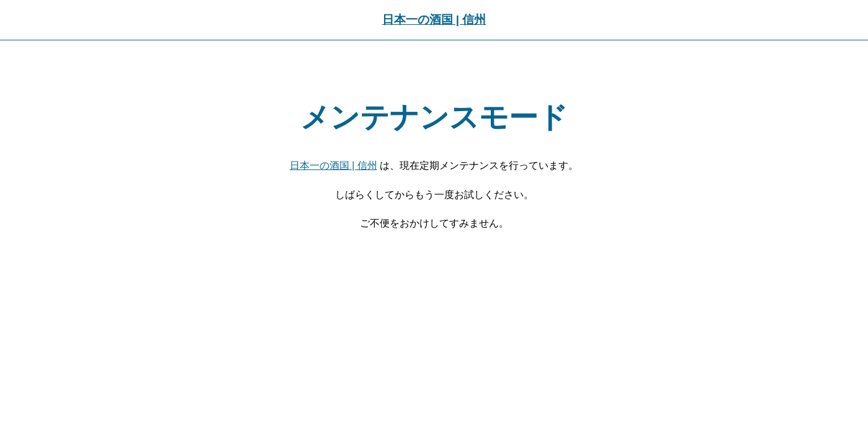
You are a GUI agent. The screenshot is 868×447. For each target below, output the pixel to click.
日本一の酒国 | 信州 (434, 20)
